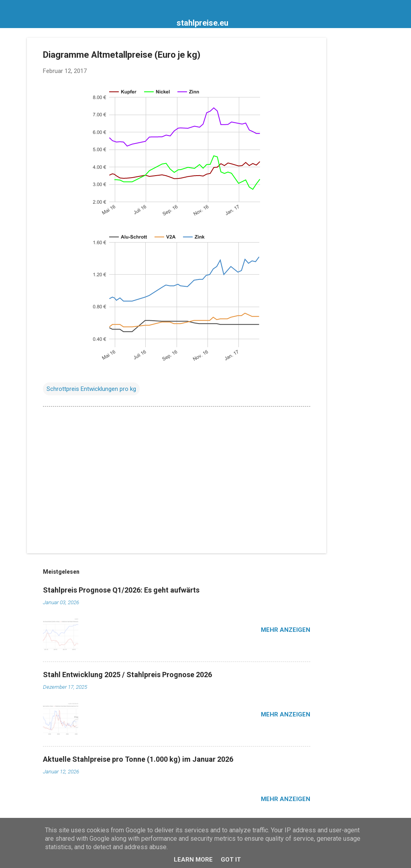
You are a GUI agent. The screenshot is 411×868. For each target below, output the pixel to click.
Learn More (193, 860)
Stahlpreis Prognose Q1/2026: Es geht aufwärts (121, 590)
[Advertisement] (358, 158)
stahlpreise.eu (202, 23)
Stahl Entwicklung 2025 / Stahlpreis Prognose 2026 (127, 675)
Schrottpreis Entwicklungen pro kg (91, 389)
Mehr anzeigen (286, 630)
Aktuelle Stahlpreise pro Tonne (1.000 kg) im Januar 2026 (138, 759)
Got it (231, 860)
